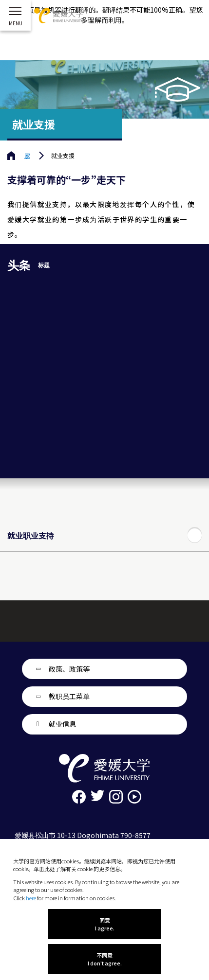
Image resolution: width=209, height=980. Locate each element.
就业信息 (62, 724)
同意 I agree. (105, 924)
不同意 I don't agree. (105, 959)
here (31, 898)
